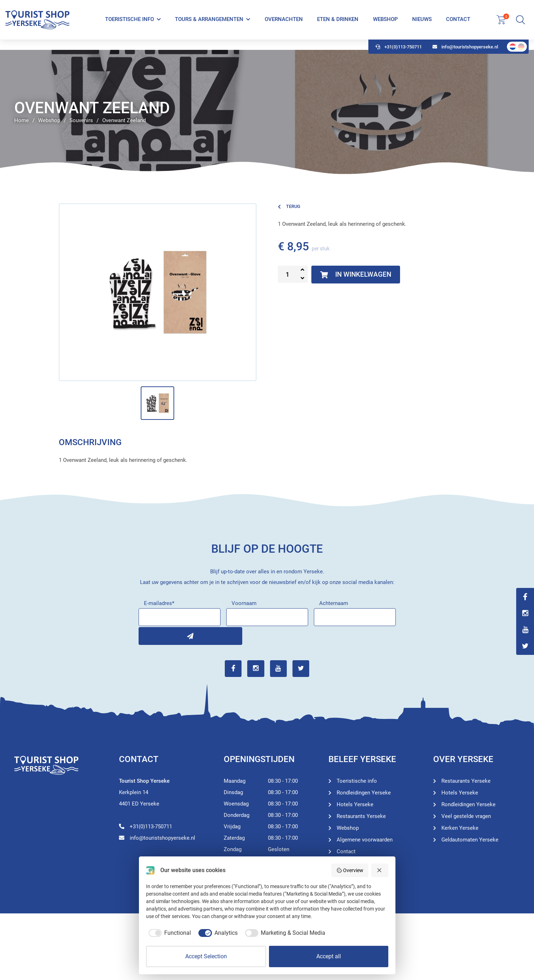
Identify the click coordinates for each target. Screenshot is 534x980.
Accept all (329, 956)
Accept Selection (206, 956)
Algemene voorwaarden (365, 839)
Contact (458, 24)
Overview (350, 870)
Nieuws (422, 24)
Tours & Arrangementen (209, 24)
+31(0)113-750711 (399, 57)
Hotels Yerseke (355, 803)
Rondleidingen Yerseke (364, 792)
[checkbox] (169, 933)
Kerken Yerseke (460, 827)
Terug (289, 206)
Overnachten (283, 24)
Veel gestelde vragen (466, 815)
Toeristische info (129, 24)
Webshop (385, 24)
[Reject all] (380, 870)
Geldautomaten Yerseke (470, 839)
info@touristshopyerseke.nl (465, 57)
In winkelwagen (358, 275)
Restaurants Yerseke (361, 815)
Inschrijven (147, 635)
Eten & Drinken (337, 24)
